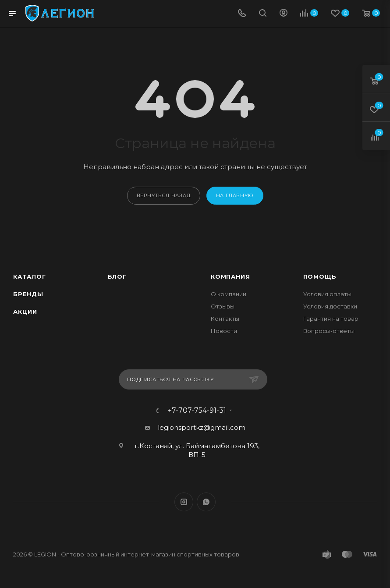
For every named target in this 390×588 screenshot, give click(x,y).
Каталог (30, 276)
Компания (230, 276)
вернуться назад (164, 195)
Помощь (320, 276)
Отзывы (223, 306)
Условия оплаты (327, 294)
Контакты (225, 319)
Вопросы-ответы (329, 331)
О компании (229, 294)
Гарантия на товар (331, 319)
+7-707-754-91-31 (197, 411)
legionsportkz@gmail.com (202, 427)
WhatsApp (206, 502)
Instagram (184, 502)
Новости (224, 331)
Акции (25, 312)
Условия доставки (330, 306)
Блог (117, 276)
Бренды (28, 294)
